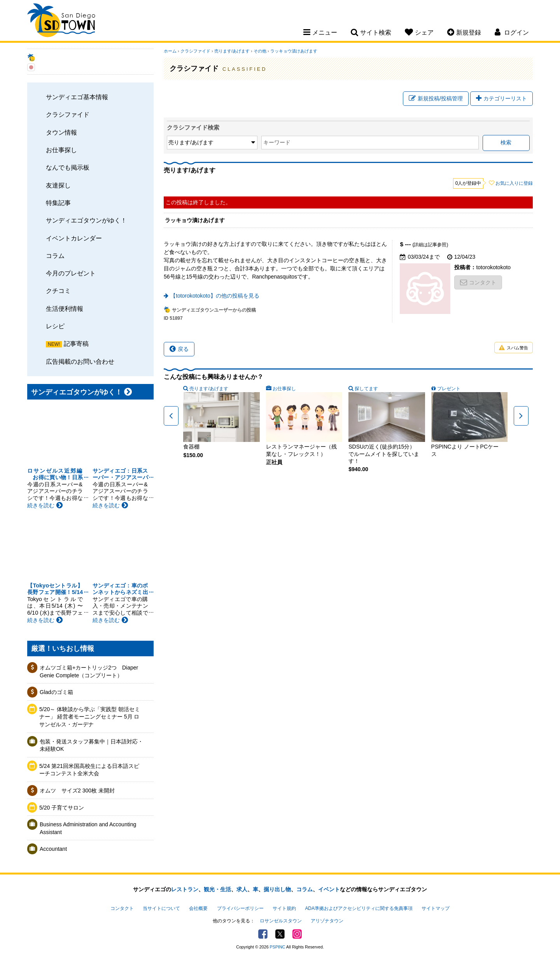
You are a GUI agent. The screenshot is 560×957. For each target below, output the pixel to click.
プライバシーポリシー (240, 908)
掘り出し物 (277, 889)
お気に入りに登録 (514, 183)
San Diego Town (61, 21)
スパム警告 (514, 348)
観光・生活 (217, 889)
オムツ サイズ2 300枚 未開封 (77, 790)
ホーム (170, 51)
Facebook (263, 934)
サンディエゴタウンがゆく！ (86, 220)
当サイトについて (161, 908)
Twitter (280, 934)
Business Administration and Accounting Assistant (88, 828)
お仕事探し (61, 150)
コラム (55, 256)
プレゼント (449, 389)
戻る (179, 349)
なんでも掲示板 (68, 167)
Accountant (53, 849)
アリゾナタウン (327, 921)
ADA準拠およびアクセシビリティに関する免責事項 (359, 908)
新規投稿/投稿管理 (436, 98)
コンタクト (478, 282)
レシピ (55, 326)
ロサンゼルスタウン (281, 921)
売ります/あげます (232, 51)
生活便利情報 (65, 308)
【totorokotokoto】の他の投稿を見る (215, 296)
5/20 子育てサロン (62, 808)
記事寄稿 (76, 344)
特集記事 (58, 203)
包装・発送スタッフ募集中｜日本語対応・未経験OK (91, 745)
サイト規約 (284, 908)
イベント (329, 889)
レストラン (185, 889)
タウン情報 (61, 132)
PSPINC (278, 947)
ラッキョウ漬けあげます (294, 51)
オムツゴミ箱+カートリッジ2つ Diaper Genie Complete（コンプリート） (89, 671)
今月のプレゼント (71, 273)
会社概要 (198, 908)
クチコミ (58, 291)
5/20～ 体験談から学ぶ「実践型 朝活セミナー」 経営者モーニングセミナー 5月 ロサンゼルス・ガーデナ (90, 717)
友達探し (58, 185)
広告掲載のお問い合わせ (80, 361)
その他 (260, 51)
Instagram (297, 934)
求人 (242, 889)
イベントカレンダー (74, 238)
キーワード (277, 142)
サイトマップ (436, 908)
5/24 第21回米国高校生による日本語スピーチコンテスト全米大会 (89, 770)
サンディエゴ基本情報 (77, 97)
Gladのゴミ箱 (56, 692)
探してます (366, 389)
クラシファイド (68, 114)
